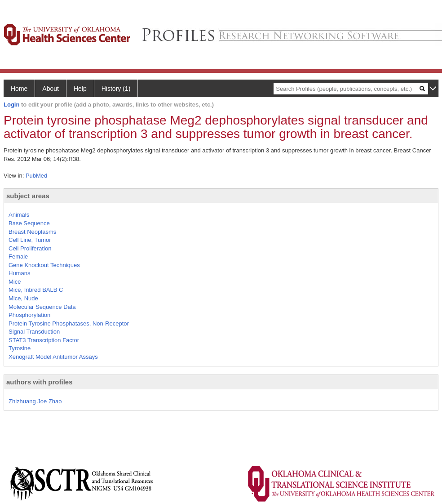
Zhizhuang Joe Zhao (35, 401)
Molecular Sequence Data (42, 307)
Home (19, 89)
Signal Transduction (34, 332)
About (51, 89)
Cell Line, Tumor (30, 240)
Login (11, 105)
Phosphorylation (29, 315)
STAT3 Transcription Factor (44, 340)
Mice (15, 282)
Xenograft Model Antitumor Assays (53, 357)
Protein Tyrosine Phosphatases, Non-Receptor (69, 323)
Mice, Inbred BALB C (36, 290)
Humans (19, 273)
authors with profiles (40, 382)
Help (80, 89)
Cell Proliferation (30, 248)
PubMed (36, 176)
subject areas (28, 196)
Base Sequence (29, 223)
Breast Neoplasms (32, 232)
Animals (19, 215)
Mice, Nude (23, 298)
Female (18, 256)
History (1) (116, 89)
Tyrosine (20, 348)
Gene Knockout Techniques (44, 265)
